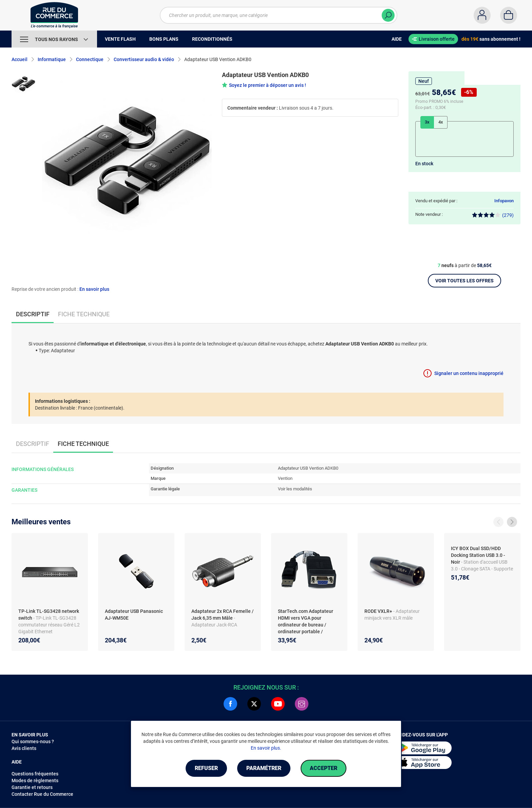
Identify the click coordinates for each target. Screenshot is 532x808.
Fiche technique (84, 314)
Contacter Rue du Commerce (42, 794)
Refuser (206, 768)
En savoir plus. (266, 748)
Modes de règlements (35, 781)
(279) (493, 215)
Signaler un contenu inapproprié (469, 373)
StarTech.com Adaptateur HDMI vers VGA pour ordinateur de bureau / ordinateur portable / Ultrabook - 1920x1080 (306, 625)
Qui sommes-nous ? (33, 741)
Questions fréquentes (35, 774)
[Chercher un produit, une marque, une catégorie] (279, 15)
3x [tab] (427, 122)
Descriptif (33, 444)
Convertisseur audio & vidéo (144, 59)
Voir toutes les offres (464, 281)
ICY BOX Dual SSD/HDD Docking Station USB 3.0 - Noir (478, 555)
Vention (285, 478)
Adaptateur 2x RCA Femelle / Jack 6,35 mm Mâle (223, 615)
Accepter (324, 768)
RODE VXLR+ (379, 611)
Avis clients (24, 748)
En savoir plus (94, 289)
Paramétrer (264, 768)
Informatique (52, 59)
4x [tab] (441, 122)
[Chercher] (388, 15)
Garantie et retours (32, 787)
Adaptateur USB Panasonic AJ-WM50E (134, 615)
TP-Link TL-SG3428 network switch (49, 615)
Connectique (90, 59)
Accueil (20, 59)
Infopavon (504, 201)
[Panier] (509, 15)
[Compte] (482, 15)
